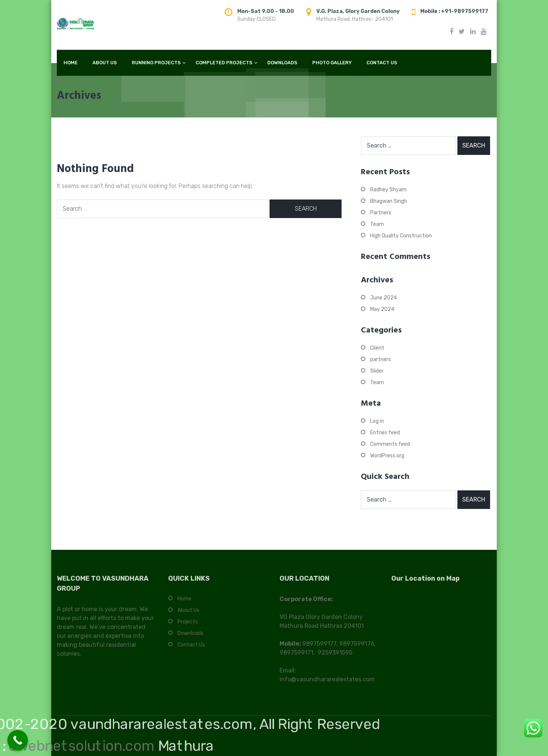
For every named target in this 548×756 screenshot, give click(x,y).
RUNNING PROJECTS (156, 63)
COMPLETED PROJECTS (224, 63)
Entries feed (385, 433)
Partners (381, 213)
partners (381, 359)
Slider (377, 371)
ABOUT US (105, 63)
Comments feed (390, 444)
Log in (377, 421)
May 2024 (382, 309)
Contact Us (191, 648)
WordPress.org (387, 456)
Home (185, 602)
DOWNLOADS (282, 63)
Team (377, 224)
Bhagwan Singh (389, 201)
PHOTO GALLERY (332, 63)
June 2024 (384, 298)
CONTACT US (382, 63)
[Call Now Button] (18, 740)
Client (377, 348)
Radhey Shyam (388, 190)
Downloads (190, 637)
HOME (71, 63)
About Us (188, 614)
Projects (188, 625)
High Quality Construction (401, 236)
